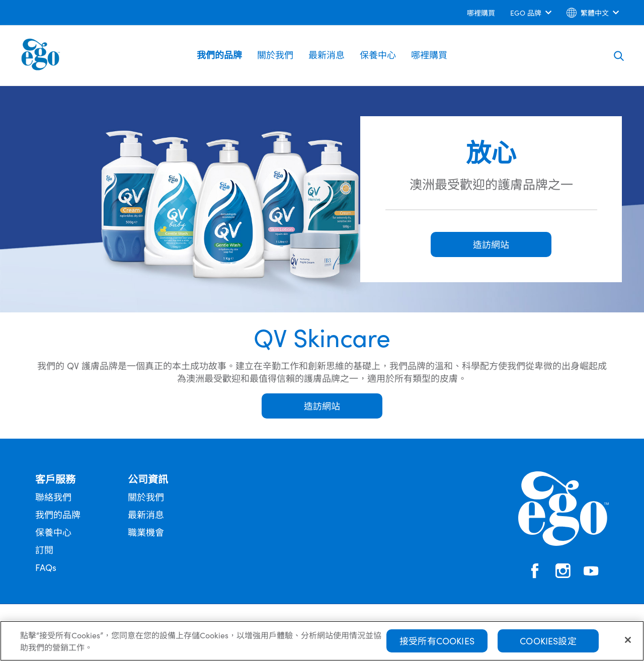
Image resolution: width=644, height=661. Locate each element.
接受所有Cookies (437, 644)
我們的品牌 (219, 55)
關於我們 (275, 55)
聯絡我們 (53, 497)
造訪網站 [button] (491, 244)
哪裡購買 (429, 55)
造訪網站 (322, 406)
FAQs (46, 567)
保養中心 (378, 55)
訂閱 (44, 550)
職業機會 (146, 532)
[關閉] (628, 643)
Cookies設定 (548, 644)
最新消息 (327, 55)
